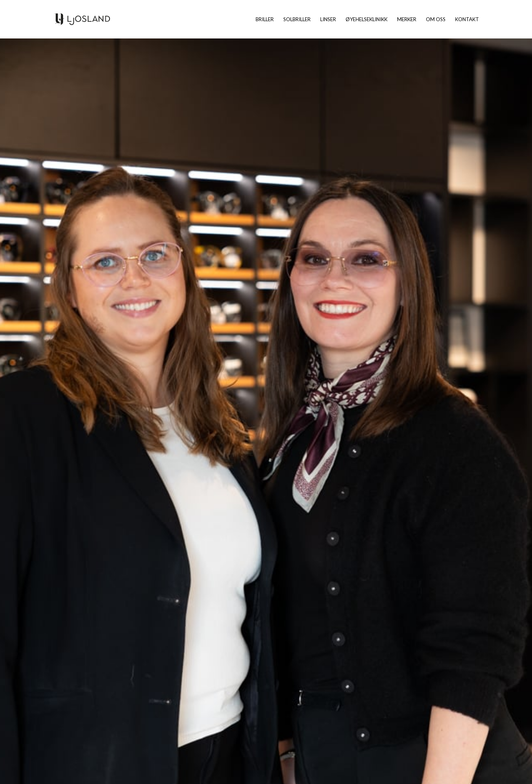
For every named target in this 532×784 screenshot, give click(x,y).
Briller (265, 19)
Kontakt (467, 19)
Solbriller (297, 19)
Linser (328, 19)
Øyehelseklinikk (367, 19)
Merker (407, 19)
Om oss (436, 19)
